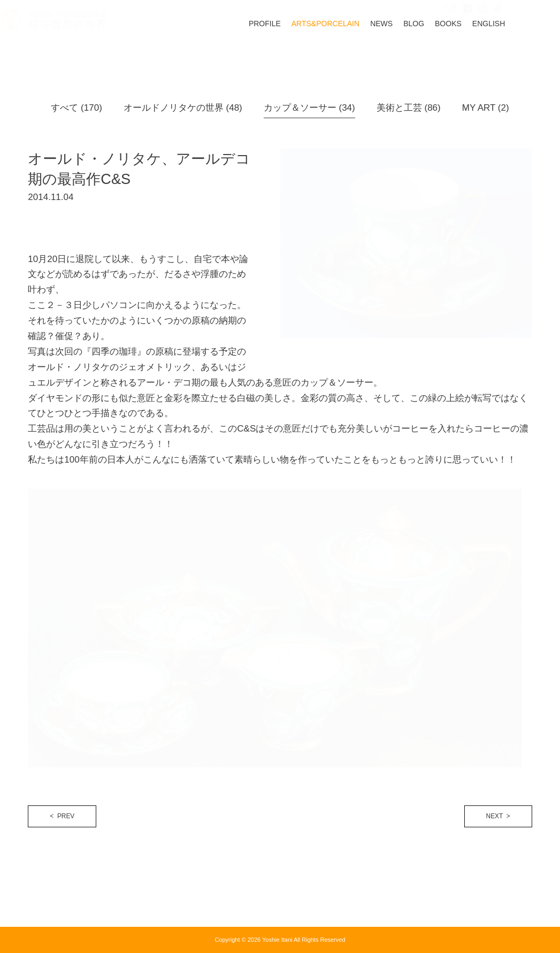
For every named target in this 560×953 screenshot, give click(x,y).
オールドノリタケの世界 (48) (183, 108)
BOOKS (475, 51)
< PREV (62, 816)
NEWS (408, 51)
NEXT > (498, 816)
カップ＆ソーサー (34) (309, 108)
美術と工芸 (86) (409, 108)
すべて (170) (76, 108)
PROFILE (291, 51)
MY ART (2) (486, 108)
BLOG (440, 51)
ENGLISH (515, 51)
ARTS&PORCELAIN (352, 51)
